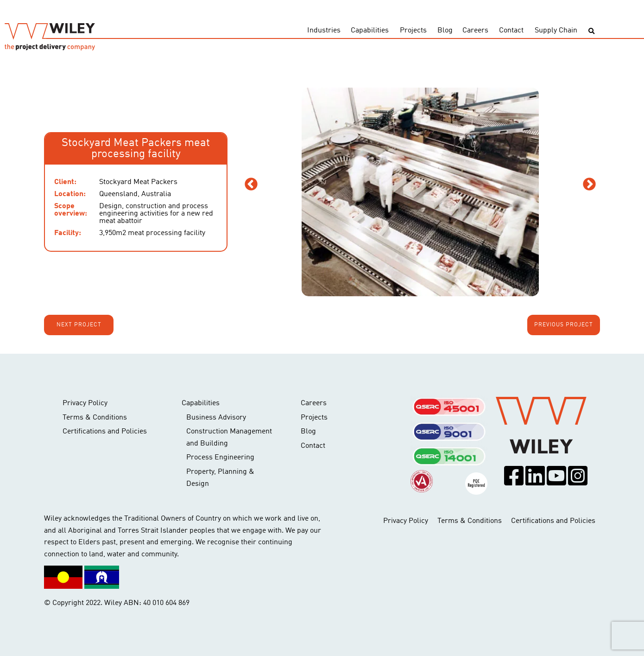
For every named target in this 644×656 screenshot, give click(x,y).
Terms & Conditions (95, 418)
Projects (413, 31)
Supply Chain (556, 31)
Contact (511, 31)
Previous (251, 185)
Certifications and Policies (105, 432)
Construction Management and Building (229, 438)
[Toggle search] (591, 31)
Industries (324, 31)
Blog (445, 31)
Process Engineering (220, 458)
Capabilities (370, 31)
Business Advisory (216, 418)
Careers (475, 31)
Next (589, 185)
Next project (79, 325)
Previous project (564, 325)
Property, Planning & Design (220, 478)
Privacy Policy (85, 403)
